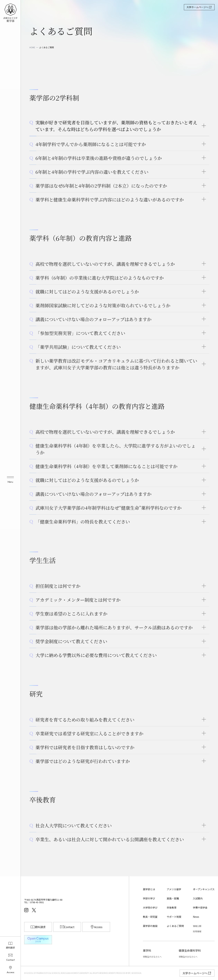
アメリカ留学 (174, 889)
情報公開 (197, 926)
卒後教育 (172, 908)
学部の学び (149, 898)
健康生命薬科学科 (190, 950)
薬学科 (147, 950)
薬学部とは (149, 889)
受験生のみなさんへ (152, 957)
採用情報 (197, 931)
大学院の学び (150, 908)
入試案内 (198, 898)
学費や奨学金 (200, 908)
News (196, 917)
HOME (32, 47)
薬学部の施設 (150, 926)
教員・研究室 (150, 917)
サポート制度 (174, 917)
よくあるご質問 (175, 926)
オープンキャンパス (204, 889)
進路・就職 (173, 898)
